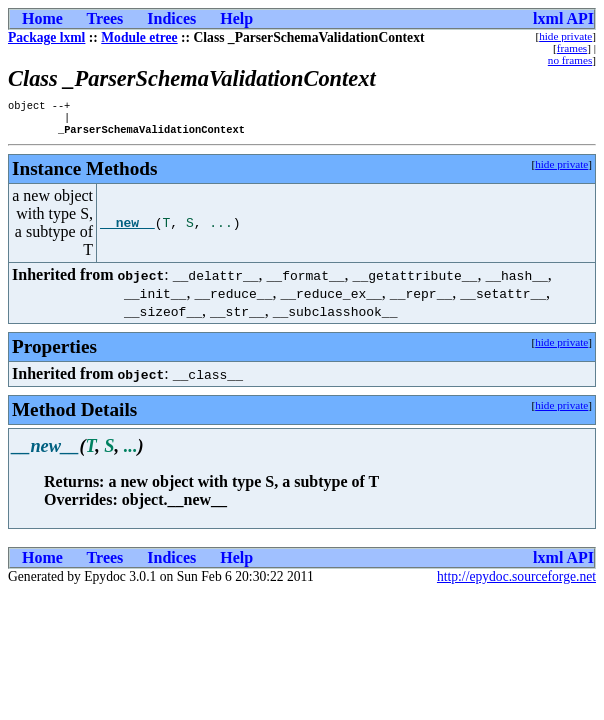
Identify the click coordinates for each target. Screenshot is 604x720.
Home (42, 18)
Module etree (139, 37)
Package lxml (46, 37)
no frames (570, 60)
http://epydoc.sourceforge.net (516, 582)
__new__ (127, 229)
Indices (171, 18)
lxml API (563, 18)
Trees (105, 18)
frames (572, 48)
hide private (565, 36)
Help (236, 18)
